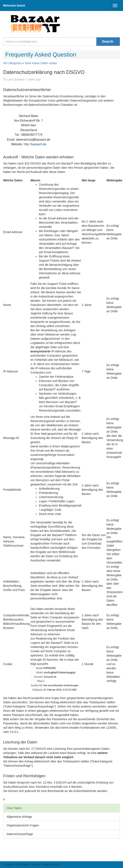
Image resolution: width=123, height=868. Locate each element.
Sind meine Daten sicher (41, 63)
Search (108, 41)
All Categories (12, 63)
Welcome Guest (14, 5)
